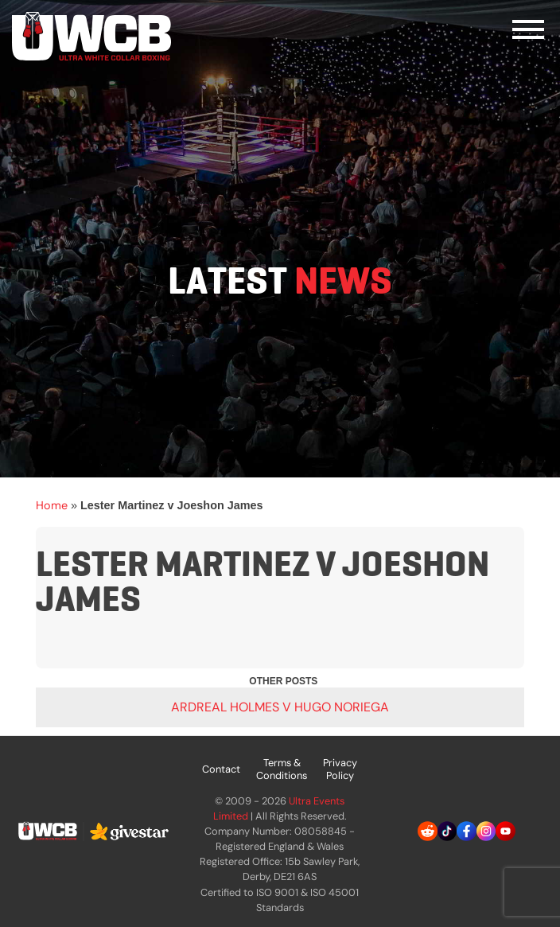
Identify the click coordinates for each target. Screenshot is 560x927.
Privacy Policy (340, 769)
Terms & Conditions (282, 769)
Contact (221, 769)
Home (52, 505)
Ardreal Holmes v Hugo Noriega (280, 707)
